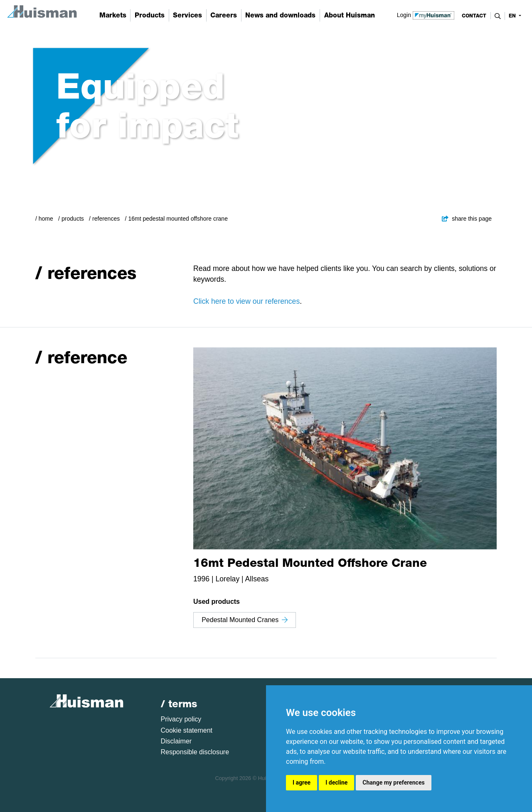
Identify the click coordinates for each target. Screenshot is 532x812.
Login (426, 15)
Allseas (257, 579)
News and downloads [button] (280, 15)
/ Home (44, 219)
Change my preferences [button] (393, 782)
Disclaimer (176, 741)
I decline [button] (336, 782)
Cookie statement (187, 730)
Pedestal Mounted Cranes (245, 620)
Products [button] (150, 15)
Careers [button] (224, 15)
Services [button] (187, 15)
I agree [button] (302, 782)
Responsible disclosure (195, 752)
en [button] (513, 16)
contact (474, 16)
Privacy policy (181, 719)
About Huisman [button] (350, 15)
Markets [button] (113, 15)
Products (73, 219)
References (106, 219)
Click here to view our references (246, 301)
